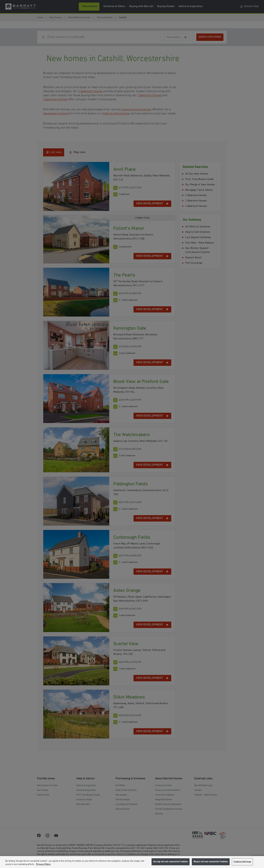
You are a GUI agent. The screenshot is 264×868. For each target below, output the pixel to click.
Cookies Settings (242, 862)
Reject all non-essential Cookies (211, 862)
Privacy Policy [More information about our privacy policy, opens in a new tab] (43, 864)
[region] (132, 862)
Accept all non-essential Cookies (171, 862)
